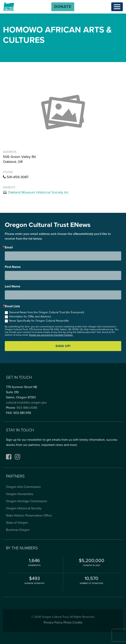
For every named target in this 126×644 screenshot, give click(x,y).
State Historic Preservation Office (29, 516)
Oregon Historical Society (24, 508)
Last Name (13, 286)
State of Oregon (17, 523)
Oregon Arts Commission (23, 487)
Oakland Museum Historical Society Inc (38, 192)
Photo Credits (73, 623)
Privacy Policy (53, 623)
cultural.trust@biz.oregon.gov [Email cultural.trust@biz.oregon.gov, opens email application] (26, 403)
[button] (63, 7)
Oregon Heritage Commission (27, 501)
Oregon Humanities (20, 494)
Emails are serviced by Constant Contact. (51, 335)
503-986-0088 (27, 408)
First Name (13, 267)
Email (9, 247)
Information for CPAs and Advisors (30, 317)
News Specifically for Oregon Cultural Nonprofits (39, 321)
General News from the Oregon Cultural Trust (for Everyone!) (46, 312)
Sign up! (63, 346)
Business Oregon (18, 530)
